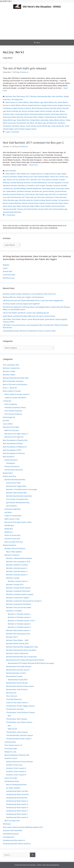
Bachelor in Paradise (14, 611)
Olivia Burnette (61, 197)
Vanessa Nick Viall (45, 209)
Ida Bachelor (21, 123)
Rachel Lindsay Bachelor (12, 203)
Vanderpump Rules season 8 (17, 817)
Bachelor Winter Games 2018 (17, 644)
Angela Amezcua (34, 105)
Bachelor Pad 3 (12, 637)
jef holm (6, 420)
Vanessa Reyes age (60, 209)
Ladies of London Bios (13, 516)
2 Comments (10, 215)
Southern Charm (11, 758)
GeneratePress (54, 865)
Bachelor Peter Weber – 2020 (17, 640)
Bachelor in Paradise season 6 (19, 627)
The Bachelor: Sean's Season (17, 732)
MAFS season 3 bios (12, 519)
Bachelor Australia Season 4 (17, 575)
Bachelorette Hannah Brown (17, 683)
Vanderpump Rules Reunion (17, 798)
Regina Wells (35, 206)
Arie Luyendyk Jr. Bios (11, 365)
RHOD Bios (9, 529)
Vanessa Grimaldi (10, 209)
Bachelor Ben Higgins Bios (16, 486)
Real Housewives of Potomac (14, 453)
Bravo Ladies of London (12, 391)
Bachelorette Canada (14, 676)
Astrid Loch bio (12, 180)
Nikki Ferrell (12, 729)
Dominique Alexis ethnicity (13, 117)
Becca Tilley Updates (14, 552)
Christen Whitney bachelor (20, 183)
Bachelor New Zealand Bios (17, 493)
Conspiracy (7, 401)
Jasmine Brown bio (17, 194)
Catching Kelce (10, 742)
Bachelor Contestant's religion (18, 598)
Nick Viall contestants (46, 197)
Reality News (8, 473)
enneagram (11, 463)
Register (6, 265)
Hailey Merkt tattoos (57, 120)
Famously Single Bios (13, 509)
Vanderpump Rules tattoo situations (17, 844)
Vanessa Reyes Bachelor (12, 212)
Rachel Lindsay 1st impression (57, 200)
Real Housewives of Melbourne (15, 447)
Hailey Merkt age (9, 120)
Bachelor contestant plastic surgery (20, 594)
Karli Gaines (30, 194)
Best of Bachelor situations (13, 381)
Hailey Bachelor (50, 117)
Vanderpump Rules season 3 (17, 804)
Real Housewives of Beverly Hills (15, 440)
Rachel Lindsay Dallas (30, 203)
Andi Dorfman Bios (13, 483)
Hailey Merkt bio (23, 120)
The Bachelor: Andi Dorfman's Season (21, 712)
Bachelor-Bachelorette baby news (16, 378)
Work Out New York (12, 821)
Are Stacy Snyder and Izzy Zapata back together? (21, 304)
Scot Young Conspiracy (13, 411)
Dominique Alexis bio (59, 114)
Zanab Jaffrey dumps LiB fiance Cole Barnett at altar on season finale (29, 331)
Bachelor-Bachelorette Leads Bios (19, 496)
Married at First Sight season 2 (16, 434)
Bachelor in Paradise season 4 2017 (21, 621)
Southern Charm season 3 (16, 768)
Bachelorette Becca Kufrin (16, 673)
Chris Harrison (12, 696)
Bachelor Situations (12, 555)
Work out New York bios (14, 542)
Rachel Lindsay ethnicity (49, 203)
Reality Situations (9, 545)
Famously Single (11, 748)
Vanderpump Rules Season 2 (17, 801)
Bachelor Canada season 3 (18, 581)
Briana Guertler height (31, 111)
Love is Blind (8, 424)
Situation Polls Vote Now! (12, 830)
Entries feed (7, 271)
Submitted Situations (11, 834)
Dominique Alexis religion (34, 117)
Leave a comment (12, 132)
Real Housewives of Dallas (13, 443)
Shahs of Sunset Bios (13, 535)
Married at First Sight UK (14, 437)
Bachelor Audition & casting (17, 565)
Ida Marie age (40, 123)
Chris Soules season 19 (13, 745)
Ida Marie (31, 123)
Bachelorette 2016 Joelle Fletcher (19, 666)
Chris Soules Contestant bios (17, 499)
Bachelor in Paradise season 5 (19, 624)
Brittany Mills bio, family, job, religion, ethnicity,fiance (23, 297)
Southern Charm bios (14, 765)
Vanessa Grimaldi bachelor (27, 209)
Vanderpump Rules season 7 (17, 814)
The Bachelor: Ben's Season (17, 719)
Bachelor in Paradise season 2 (19, 614)
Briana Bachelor (38, 108)
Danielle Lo (22, 185)
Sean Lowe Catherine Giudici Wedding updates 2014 (23, 827)
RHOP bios (9, 532)
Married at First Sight (11, 427)
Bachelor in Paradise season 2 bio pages (22, 489)
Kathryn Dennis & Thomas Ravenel (19, 762)
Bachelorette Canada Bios (18, 680)
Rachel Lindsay (39, 200)
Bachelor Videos (9, 375)
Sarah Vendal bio (58, 126)
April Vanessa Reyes (42, 177)
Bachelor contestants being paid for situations (24, 601)
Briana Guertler (50, 108)
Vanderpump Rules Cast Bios (17, 791)
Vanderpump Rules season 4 (17, 807)
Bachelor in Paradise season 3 (19, 617)
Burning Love (11, 693)
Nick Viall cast (32, 197)
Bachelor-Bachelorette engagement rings (22, 647)
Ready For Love (10, 752)
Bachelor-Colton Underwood (17, 653)
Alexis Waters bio (50, 102)
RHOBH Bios (9, 525)
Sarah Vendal (31, 126)
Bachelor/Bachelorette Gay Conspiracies (22, 657)
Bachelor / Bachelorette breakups (19, 558)
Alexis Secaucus (11, 102)
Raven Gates (63, 203)
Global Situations (11, 460)
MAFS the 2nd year (12, 430)
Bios (9, 716)
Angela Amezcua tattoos (22, 108)
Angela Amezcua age (52, 174)
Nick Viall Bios (58, 96)
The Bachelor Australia (15, 709)
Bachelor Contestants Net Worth (19, 604)
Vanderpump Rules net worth (17, 794)
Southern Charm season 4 (16, 771)
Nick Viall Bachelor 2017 (16, 197)
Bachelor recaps (9, 371)
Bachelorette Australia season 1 (18, 670)
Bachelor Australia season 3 (17, 571)
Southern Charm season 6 (16, 775)
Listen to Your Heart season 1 (17, 703)
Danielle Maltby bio (34, 188)
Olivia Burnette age (10, 200)
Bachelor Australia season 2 (17, 568)
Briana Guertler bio (14, 111)
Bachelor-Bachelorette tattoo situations (21, 650)
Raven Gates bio (23, 206)
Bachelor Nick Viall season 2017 (18, 96)
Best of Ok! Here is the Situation (15, 384)
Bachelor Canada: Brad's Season (18, 588)
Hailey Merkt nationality (39, 120)
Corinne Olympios (55, 183)
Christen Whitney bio (39, 183)
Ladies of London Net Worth (15, 398)
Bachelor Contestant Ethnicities (18, 591)
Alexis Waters (24, 102)
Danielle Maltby (20, 188)
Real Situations (9, 457)
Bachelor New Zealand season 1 (18, 630)
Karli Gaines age (42, 194)
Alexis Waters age (36, 102)
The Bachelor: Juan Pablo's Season (19, 722)
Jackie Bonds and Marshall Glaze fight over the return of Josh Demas (29, 316)
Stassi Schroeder (11, 778)
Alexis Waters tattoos (19, 105)
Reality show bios (9, 476)
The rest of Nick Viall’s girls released (25, 68)
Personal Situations (12, 466)
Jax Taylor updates (13, 788)
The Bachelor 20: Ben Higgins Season (20, 706)
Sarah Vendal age (44, 126)
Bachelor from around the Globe (19, 607)
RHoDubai (7, 824)
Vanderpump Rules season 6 (14, 840)
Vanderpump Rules (12, 781)
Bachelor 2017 (24, 180)
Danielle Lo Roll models (36, 185)
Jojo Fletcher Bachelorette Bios (18, 502)
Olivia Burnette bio (26, 200)
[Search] (33, 855)
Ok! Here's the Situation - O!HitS (42, 7)
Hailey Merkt (62, 117)
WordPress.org (9, 278)
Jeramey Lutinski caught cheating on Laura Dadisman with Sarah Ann (29, 294)
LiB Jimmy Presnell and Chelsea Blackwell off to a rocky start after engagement (33, 300)
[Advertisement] (37, 25)
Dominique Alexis (22, 114)
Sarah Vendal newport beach (25, 129)
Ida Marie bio (52, 123)
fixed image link (9, 417)
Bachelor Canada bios (11, 368)
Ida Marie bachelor (24, 191)
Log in (5, 268)
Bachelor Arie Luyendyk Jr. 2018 (18, 562)
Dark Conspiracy (11, 404)
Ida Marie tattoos (19, 126)
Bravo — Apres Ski (10, 388)
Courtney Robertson (14, 699)
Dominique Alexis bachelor (40, 114)
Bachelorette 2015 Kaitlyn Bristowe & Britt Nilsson (25, 660)
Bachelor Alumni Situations (15, 548)
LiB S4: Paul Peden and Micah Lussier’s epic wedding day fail (26, 313)
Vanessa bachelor (58, 206)
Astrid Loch (54, 177)
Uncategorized (17, 99)
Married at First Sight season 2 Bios (18, 522)
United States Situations (14, 470)
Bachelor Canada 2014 (15, 584)
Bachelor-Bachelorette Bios (41, 96)
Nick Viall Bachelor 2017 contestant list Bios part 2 (33, 143)
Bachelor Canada (13, 578)
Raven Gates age (9, 206)
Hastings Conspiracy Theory (15, 407)
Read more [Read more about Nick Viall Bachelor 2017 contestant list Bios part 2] (34, 165)
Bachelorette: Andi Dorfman (17, 689)
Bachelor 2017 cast (38, 180)
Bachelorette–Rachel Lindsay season (20, 686)
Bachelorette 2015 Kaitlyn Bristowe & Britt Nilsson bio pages (31, 663)
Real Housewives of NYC (12, 450)
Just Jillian (8, 512)
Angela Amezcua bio (49, 105)
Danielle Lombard (53, 185)
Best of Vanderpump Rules (16, 785)
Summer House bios (12, 539)
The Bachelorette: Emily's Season (19, 739)
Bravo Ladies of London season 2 (17, 394)
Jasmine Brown (49, 191)
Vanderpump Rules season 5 (17, 811)
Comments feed (9, 275)
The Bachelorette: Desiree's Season (20, 735)
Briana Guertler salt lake (50, 111)
